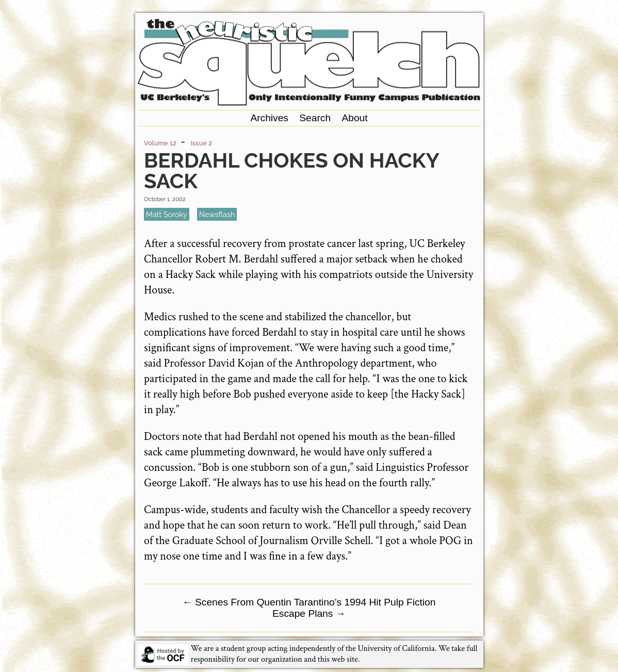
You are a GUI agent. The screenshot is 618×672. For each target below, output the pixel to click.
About (354, 118)
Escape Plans (309, 613)
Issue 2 (202, 143)
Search (315, 118)
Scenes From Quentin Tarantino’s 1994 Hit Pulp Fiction (309, 602)
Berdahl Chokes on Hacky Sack (291, 170)
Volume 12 (160, 143)
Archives (269, 118)
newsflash (217, 214)
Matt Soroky (167, 214)
